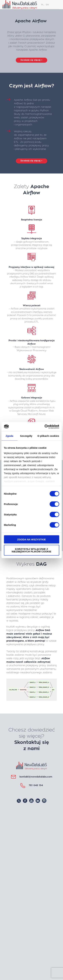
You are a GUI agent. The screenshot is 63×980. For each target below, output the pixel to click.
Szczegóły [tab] (26, 436)
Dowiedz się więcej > (32, 60)
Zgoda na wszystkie (32, 539)
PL (42, 5)
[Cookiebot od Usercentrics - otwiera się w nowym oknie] (45, 427)
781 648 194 (36, 785)
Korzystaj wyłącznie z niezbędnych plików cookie (32, 550)
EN (47, 5)
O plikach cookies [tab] (48, 436)
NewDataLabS (21, 5)
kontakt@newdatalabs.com (36, 777)
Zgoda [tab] (9, 436)
